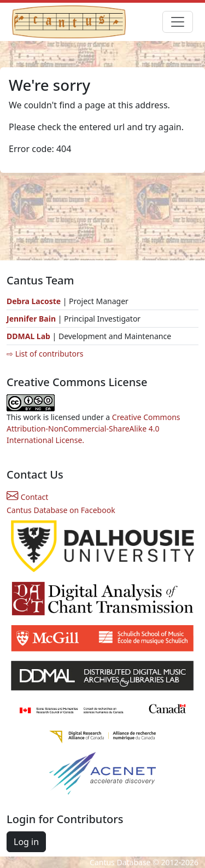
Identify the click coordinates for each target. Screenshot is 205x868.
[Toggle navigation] (178, 22)
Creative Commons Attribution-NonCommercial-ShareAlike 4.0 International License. (93, 429)
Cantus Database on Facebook (61, 510)
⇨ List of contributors (45, 354)
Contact (27, 497)
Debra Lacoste (34, 301)
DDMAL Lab (28, 336)
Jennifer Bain (32, 319)
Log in (26, 842)
